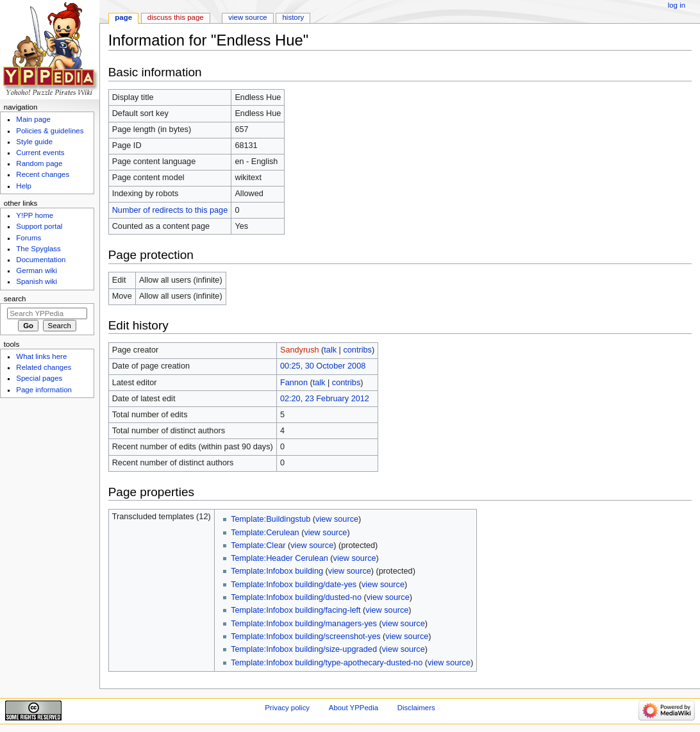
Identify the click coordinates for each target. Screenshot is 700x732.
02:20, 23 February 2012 (325, 399)
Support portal (39, 226)
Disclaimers (416, 708)
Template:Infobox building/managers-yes (304, 624)
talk (330, 350)
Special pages (39, 378)
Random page (39, 163)
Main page (33, 119)
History (294, 17)
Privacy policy (287, 708)
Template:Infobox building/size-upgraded (304, 649)
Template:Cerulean (265, 533)
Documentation (41, 260)
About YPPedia (354, 708)
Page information (44, 390)
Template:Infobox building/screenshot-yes (305, 636)
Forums (29, 238)
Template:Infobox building (277, 571)
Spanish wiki (37, 281)
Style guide (34, 142)
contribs (357, 350)
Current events (40, 153)
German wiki (37, 270)
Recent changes (43, 174)
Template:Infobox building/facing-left (296, 610)
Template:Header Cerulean (279, 558)
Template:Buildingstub (271, 519)
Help (24, 186)
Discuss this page (176, 17)
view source (337, 519)
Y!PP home (35, 215)
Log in (677, 5)
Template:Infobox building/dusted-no (296, 597)
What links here (41, 356)
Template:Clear (258, 545)
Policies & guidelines (50, 131)
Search (15, 299)
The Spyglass (38, 249)
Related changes (44, 367)
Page (123, 17)
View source (247, 17)
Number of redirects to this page (170, 210)
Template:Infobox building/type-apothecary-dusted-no (327, 663)
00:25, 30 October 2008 (323, 366)
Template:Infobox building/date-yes (294, 585)
